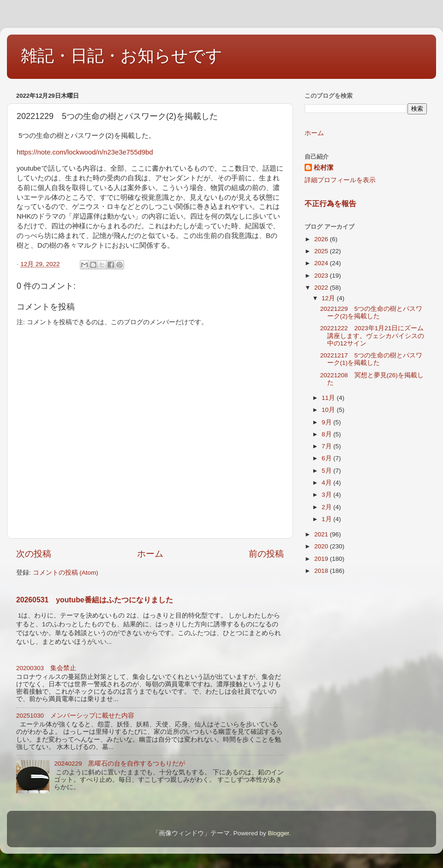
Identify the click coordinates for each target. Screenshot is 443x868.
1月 (327, 519)
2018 (322, 571)
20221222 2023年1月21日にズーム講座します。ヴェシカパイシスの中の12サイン (372, 336)
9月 (327, 422)
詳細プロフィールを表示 (340, 180)
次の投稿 (34, 554)
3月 (327, 495)
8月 (327, 434)
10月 (329, 410)
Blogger (278, 833)
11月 (329, 398)
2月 (327, 507)
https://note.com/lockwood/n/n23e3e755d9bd (85, 152)
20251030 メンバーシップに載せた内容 (75, 716)
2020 (322, 546)
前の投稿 (266, 554)
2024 (322, 263)
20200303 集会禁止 (46, 668)
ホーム (150, 554)
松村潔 (323, 168)
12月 (329, 298)
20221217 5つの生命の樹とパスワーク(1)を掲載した (371, 359)
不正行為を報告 (330, 204)
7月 (327, 446)
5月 (327, 471)
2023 (322, 276)
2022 (322, 288)
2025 (322, 251)
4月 (327, 483)
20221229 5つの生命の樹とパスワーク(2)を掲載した (371, 312)
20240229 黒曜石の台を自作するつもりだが (120, 764)
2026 (322, 239)
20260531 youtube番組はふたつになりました (95, 600)
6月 (327, 458)
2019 (322, 559)
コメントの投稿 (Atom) (66, 573)
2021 (322, 534)
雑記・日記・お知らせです (122, 56)
